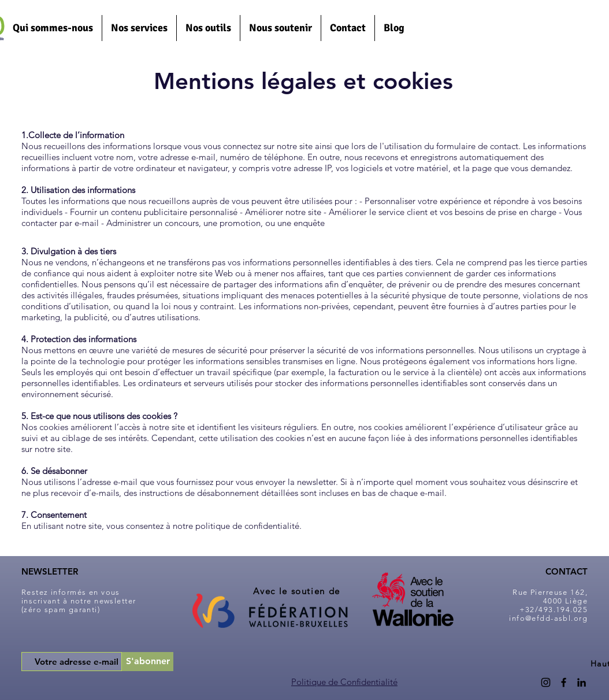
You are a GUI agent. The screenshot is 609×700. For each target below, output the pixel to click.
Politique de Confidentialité (344, 682)
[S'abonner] (148, 662)
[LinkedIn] (582, 682)
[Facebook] (564, 682)
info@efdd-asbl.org (548, 618)
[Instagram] (546, 682)
